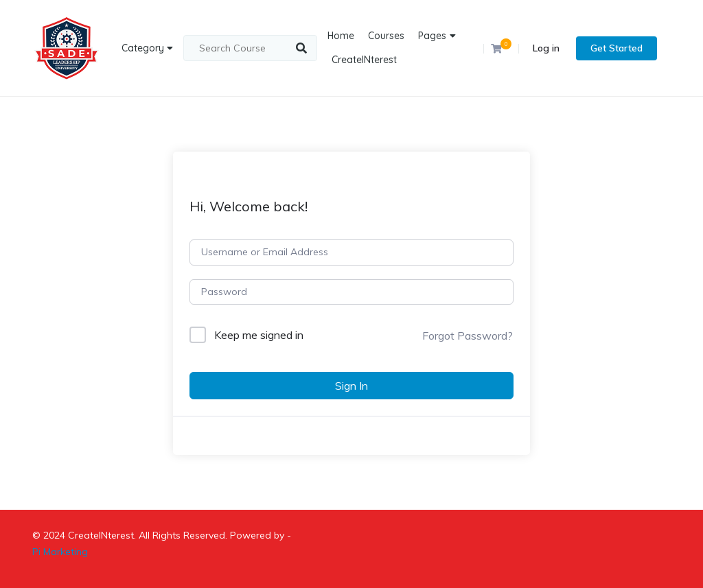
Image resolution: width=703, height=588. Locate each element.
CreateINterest (364, 60)
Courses (386, 36)
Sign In (351, 386)
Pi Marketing (60, 552)
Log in (546, 48)
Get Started (616, 48)
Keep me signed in (259, 335)
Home (341, 36)
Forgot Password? (468, 336)
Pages (432, 36)
